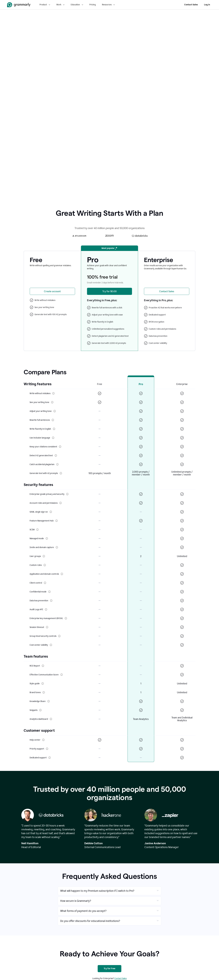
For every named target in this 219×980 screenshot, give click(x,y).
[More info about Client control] (45, 583)
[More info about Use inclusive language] (53, 438)
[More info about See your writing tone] (52, 402)
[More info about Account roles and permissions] (61, 503)
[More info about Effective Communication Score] (62, 675)
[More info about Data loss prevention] (51, 601)
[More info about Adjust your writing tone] (55, 411)
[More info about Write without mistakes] (53, 393)
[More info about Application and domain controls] (62, 574)
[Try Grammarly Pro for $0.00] (110, 291)
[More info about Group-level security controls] (59, 636)
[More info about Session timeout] (47, 627)
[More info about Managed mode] (47, 538)
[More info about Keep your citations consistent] (60, 447)
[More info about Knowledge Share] (49, 701)
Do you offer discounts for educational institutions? (90, 921)
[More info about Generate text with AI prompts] (61, 473)
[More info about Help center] (43, 740)
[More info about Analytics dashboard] (51, 719)
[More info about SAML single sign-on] (51, 512)
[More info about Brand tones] (44, 692)
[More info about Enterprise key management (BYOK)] (66, 618)
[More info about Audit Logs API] (46, 609)
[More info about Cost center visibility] (51, 645)
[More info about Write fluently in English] (54, 429)
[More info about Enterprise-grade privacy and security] (67, 494)
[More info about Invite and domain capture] (57, 547)
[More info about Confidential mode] (49, 592)
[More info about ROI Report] (43, 666)
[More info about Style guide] (43, 684)
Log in (207, 5)
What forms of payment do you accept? (83, 911)
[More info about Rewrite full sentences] (53, 420)
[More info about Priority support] (47, 749)
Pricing (93, 5)
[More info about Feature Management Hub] (57, 521)
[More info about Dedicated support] (50, 758)
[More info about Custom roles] (45, 565)
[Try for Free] (109, 969)
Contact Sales (191, 5)
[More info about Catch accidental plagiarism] (57, 464)
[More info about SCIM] (37, 530)
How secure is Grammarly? (76, 901)
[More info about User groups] (44, 556)
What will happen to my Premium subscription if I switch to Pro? (97, 891)
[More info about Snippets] (40, 710)
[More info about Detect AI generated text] (56, 455)
